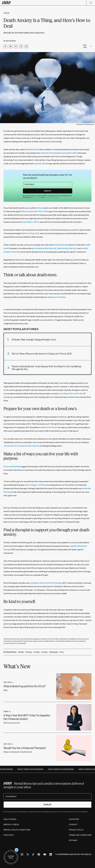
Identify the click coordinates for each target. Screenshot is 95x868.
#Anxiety (44, 652)
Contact (73, 825)
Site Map (73, 840)
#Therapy (29, 652)
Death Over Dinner (49, 427)
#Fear (62, 652)
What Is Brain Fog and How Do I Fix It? (25, 686)
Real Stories (10, 819)
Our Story (74, 819)
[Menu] (91, 3)
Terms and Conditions (51, 197)
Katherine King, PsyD (30, 233)
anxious (40, 208)
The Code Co (86, 854)
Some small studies (12, 467)
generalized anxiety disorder (44, 248)
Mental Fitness (11, 825)
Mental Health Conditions (17, 830)
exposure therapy (58, 297)
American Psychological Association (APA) (59, 153)
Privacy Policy (36, 197)
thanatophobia (31, 149)
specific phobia (41, 164)
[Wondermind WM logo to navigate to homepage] (18, 3)
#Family (37, 652)
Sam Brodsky (11, 41)
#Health (21, 652)
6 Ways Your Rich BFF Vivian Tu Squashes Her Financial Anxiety (27, 717)
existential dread (60, 245)
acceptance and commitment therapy (46, 583)
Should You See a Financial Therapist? (25, 748)
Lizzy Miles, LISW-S (31, 222)
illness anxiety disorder (67, 248)
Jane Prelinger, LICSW (34, 485)
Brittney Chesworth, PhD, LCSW (34, 211)
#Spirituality (54, 652)
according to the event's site (71, 394)
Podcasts (9, 835)
